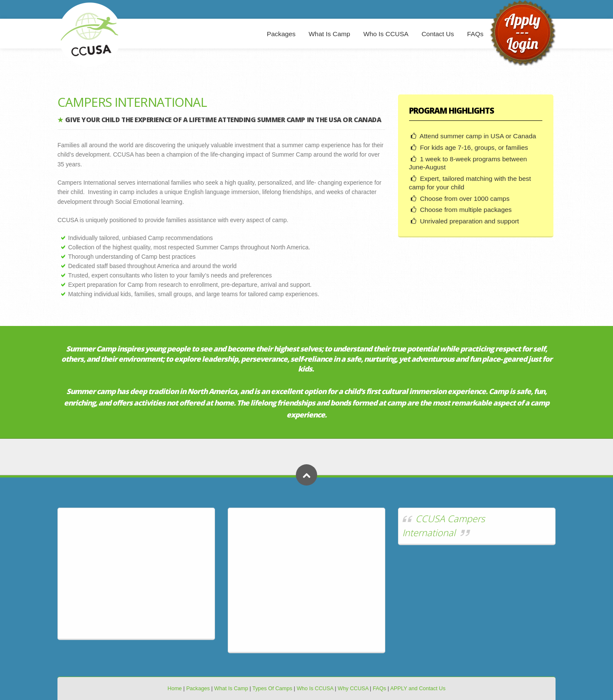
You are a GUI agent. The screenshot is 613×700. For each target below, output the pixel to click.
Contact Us (438, 34)
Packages (281, 34)
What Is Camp (329, 34)
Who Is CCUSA (386, 34)
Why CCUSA (353, 689)
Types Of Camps (272, 689)
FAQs (475, 34)
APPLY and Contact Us (418, 689)
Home (175, 689)
